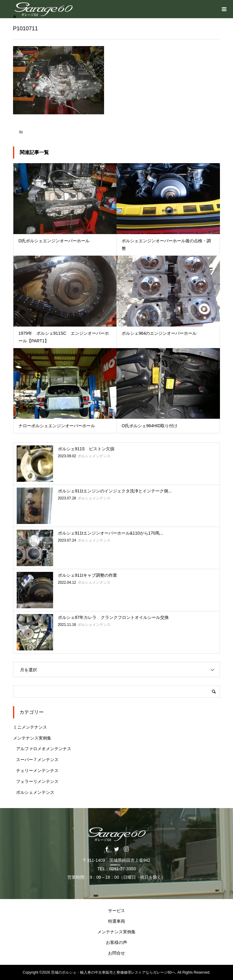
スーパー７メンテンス (37, 760)
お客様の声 (116, 942)
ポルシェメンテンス (35, 792)
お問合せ (116, 953)
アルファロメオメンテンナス (44, 749)
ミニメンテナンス (30, 727)
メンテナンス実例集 (32, 738)
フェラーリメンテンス (37, 781)
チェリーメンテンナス (37, 770)
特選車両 (116, 921)
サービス (116, 911)
